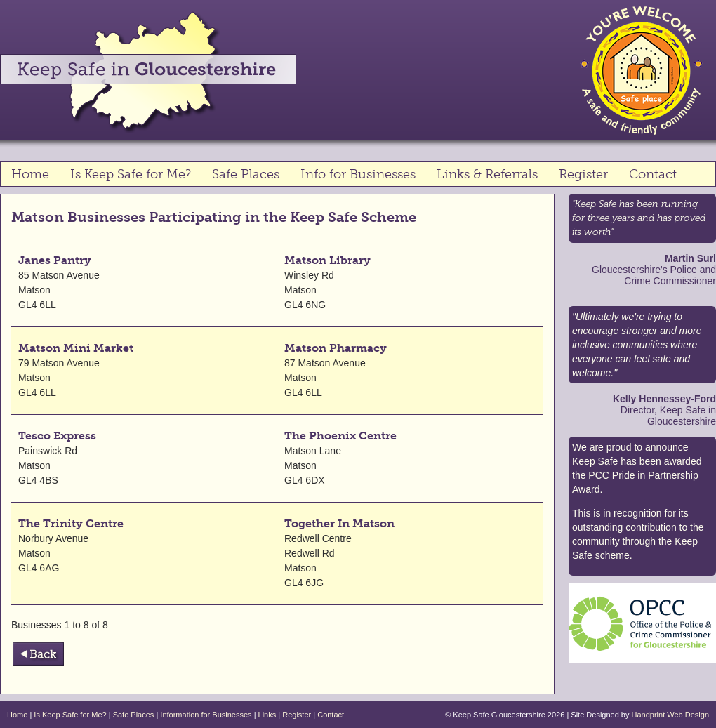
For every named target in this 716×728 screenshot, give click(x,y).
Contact (653, 174)
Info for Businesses (358, 174)
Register (583, 174)
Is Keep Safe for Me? (131, 174)
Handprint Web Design (670, 715)
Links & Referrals (487, 174)
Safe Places (246, 174)
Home (30, 174)
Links (267, 715)
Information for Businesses (206, 715)
